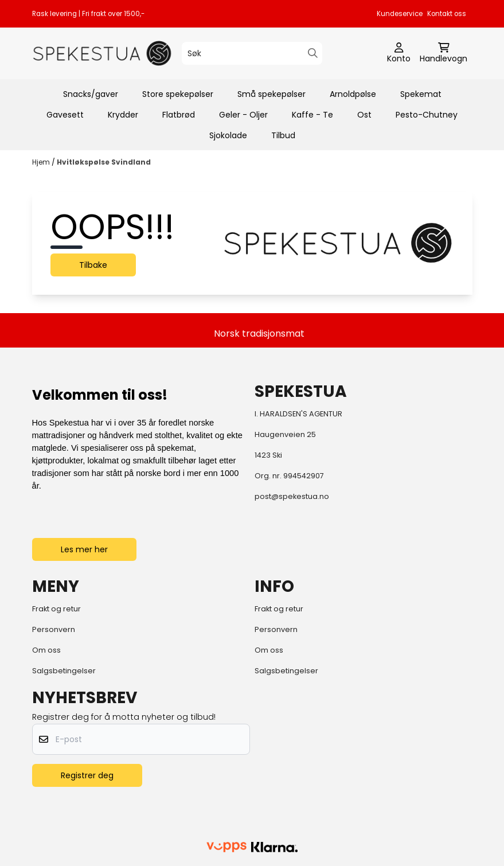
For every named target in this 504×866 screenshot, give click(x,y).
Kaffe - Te (312, 115)
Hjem (42, 162)
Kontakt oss (447, 14)
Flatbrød (179, 115)
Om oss (46, 650)
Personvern (54, 629)
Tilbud (283, 135)
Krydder (123, 115)
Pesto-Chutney (427, 115)
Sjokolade (228, 135)
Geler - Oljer (243, 115)
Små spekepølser (271, 94)
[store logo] (102, 53)
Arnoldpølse (353, 94)
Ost (364, 115)
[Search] (313, 53)
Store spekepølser (178, 94)
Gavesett (65, 115)
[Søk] (252, 53)
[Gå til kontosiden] (399, 53)
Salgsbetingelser (64, 671)
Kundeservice (400, 14)
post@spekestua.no (292, 496)
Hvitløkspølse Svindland (104, 162)
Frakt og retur (56, 609)
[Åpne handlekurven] (444, 53)
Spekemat (421, 94)
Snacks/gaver (91, 94)
